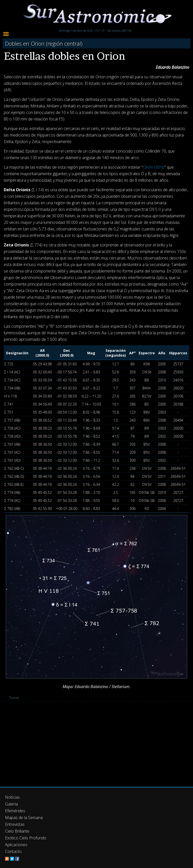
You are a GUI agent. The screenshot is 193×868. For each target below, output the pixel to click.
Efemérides (15, 811)
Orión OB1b (154, 167)
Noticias (12, 797)
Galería (11, 804)
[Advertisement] (96, 744)
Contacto (13, 851)
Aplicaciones (16, 845)
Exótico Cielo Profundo (26, 838)
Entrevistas (15, 824)
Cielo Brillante (17, 831)
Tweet (14, 698)
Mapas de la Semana (24, 818)
